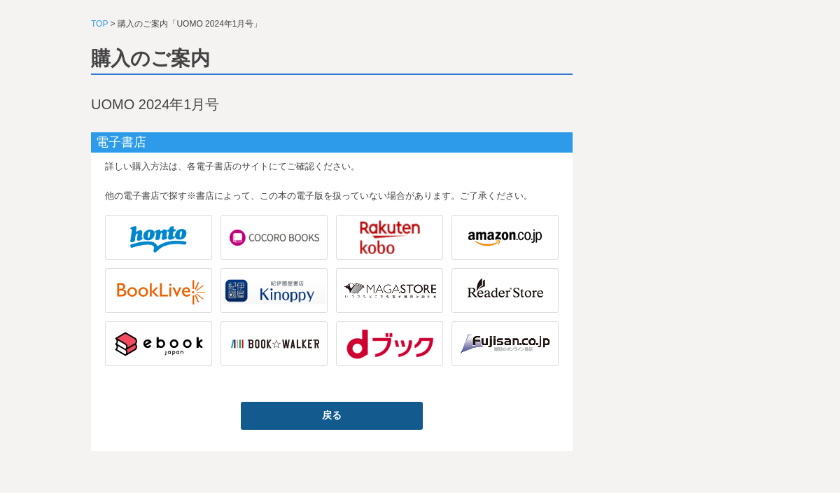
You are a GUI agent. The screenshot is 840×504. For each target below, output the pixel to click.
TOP (99, 24)
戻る (332, 415)
